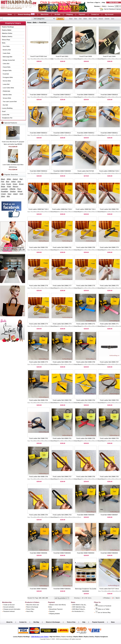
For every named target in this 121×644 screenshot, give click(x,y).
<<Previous (106, 598)
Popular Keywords (98, 622)
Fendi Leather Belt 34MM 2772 (86, 324)
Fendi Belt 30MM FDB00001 (62, 589)
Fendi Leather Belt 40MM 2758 (38, 477)
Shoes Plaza (6, 40)
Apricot (101, 18)
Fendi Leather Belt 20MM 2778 (38, 286)
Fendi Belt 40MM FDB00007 (109, 515)
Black (71, 18)
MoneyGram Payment (56, 609)
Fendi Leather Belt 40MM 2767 (109, 362)
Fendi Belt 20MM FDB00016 (86, 95)
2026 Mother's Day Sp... (80, 605)
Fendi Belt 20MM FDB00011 (109, 133)
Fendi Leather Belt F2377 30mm (109, 589)
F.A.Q (104, 6)
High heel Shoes (55, 637)
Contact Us (23, 622)
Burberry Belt (7, 50)
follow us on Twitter (102, 609)
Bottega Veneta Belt (9, 60)
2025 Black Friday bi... (79, 609)
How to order (114, 2)
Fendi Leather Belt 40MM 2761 (62, 438)
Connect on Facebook (103, 606)
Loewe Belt (6, 84)
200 (47, 598)
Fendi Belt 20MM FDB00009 (62, 171)
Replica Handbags (8, 27)
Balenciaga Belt (7, 57)
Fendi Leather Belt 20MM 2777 (62, 286)
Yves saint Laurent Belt (10, 102)
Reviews (97, 6)
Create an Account (9, 605)
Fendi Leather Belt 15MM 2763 (109, 400)
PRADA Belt (6, 91)
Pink (80, 18)
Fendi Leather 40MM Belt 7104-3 (39, 209)
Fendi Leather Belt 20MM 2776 (86, 286)
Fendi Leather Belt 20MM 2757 (62, 477)
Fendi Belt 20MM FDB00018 (39, 95)
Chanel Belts (7, 67)
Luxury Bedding (7, 108)
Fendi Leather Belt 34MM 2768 (86, 362)
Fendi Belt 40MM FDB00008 (86, 515)
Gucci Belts (6, 46)
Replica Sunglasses (102, 637)
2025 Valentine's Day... (79, 607)
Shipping (69, 14)
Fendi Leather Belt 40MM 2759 (109, 438)
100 (40, 598)
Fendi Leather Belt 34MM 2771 (109, 324)
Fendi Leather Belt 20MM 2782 (38, 247)
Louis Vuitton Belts (8, 88)
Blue (76, 18)
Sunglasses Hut (7, 118)
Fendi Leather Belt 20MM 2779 (109, 247)
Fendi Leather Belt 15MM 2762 (38, 438)
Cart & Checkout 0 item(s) (112, 9)
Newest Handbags (26, 14)
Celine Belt (6, 64)
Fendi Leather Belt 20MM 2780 (86, 247)
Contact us (95, 14)
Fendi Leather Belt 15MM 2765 (62, 400)
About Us (9, 622)
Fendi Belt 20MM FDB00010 (39, 171)
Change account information (12, 609)
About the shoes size (33, 605)
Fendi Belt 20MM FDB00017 (62, 95)
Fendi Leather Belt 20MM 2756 (86, 477)
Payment (82, 14)
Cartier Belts (6, 53)
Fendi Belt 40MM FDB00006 (39, 553)
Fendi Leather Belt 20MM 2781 (62, 247)
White (85, 18)
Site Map (36, 622)
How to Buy (30, 611)
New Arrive (45, 14)
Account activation (9, 607)
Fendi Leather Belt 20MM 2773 (62, 324)
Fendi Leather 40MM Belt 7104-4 (109, 171)
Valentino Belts (7, 95)
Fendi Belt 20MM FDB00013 (62, 133)
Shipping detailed (54, 614)
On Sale (57, 14)
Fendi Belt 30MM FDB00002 (39, 589)
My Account (109, 14)
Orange (107, 18)
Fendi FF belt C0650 (86, 56)
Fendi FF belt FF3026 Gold (39, 56)
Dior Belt (5, 105)
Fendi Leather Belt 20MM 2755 (109, 477)
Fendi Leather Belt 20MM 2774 (38, 324)
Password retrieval (9, 611)
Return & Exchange (32, 607)
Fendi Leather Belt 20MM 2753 (62, 515)
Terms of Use (71, 622)
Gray (3, 184)
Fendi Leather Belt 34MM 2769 (62, 362)
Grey (113, 18)
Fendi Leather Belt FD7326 (86, 171)
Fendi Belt (6, 74)
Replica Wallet (7, 30)
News (113, 622)
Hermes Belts (7, 81)
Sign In (97, 2)
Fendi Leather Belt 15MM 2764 (86, 400)
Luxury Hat (6, 115)
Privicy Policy (30, 609)
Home (10, 14)
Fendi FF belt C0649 (109, 56)
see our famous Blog (103, 612)
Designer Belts (7, 70)
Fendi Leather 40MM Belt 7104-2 (62, 209)
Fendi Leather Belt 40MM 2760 (86, 438)
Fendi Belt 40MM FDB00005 (62, 553)
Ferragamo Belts (8, 77)
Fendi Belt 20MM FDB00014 (39, 133)
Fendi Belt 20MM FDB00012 (86, 133)
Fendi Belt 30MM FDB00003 (109, 553)
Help (103, 2)
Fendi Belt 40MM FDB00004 (86, 553)
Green (95, 18)
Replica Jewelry (7, 36)
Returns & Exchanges (53, 622)
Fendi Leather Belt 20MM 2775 (109, 286)
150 (44, 598)
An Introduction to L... (79, 611)
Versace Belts (7, 98)
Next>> (118, 598)
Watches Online (7, 33)
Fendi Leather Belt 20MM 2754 (38, 515)
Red (90, 18)
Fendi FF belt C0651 (62, 56)
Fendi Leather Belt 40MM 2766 (38, 400)
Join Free (90, 2)
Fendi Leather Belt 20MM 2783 (109, 209)
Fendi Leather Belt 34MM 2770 (38, 362)
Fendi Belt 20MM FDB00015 (109, 95)
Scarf (4, 111)
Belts (4, 43)
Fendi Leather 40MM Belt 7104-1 (86, 209)
